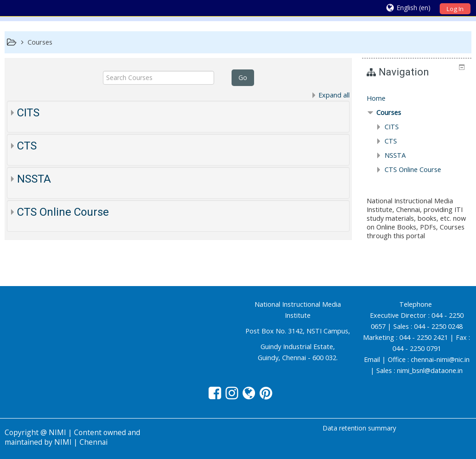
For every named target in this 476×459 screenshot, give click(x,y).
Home (376, 98)
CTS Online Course (63, 212)
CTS (27, 146)
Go (243, 77)
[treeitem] (417, 98)
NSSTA (34, 179)
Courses (389, 112)
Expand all (334, 95)
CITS (28, 113)
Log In (455, 9)
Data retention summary (359, 428)
